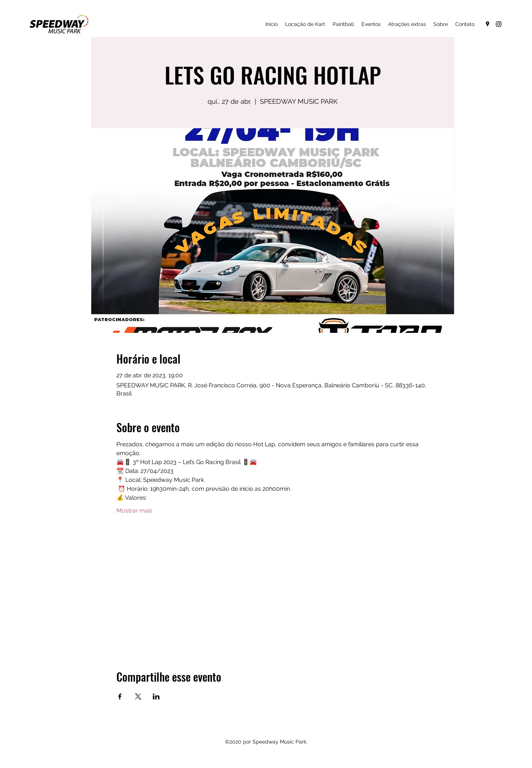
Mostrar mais (134, 511)
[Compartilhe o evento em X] (138, 696)
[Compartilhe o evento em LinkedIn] (156, 696)
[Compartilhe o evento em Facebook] (120, 696)
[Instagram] (499, 24)
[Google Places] (488, 24)
